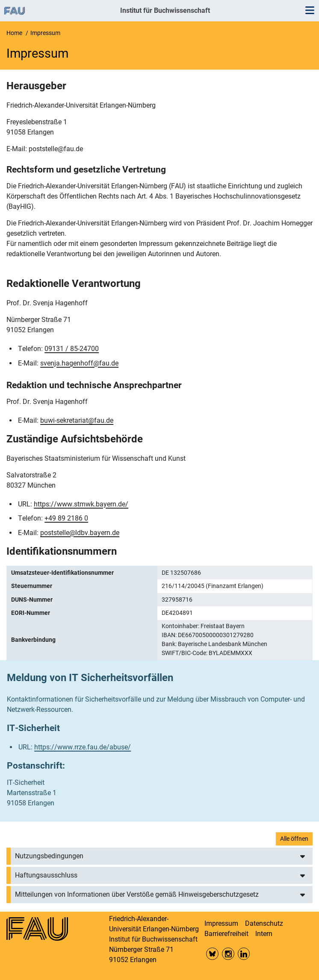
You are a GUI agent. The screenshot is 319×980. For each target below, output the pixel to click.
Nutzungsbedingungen (49, 856)
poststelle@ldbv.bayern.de (80, 533)
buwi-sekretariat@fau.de (77, 420)
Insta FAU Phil (228, 954)
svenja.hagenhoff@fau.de (79, 363)
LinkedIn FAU (244, 954)
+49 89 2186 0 (66, 518)
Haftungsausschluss (46, 875)
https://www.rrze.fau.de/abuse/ (83, 747)
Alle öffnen (294, 839)
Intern (264, 934)
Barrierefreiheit (226, 934)
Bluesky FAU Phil (212, 954)
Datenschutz (264, 923)
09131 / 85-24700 (72, 349)
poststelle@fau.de (56, 149)
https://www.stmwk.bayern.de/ (81, 504)
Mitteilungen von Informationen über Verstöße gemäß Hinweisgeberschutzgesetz (137, 894)
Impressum (221, 923)
